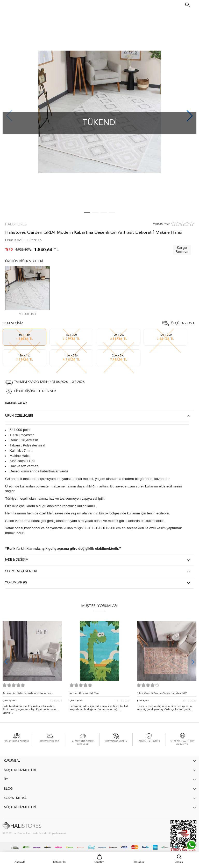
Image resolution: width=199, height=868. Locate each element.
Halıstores (16, 224)
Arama (179, 862)
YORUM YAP (161, 224)
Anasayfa (20, 862)
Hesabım (139, 862)
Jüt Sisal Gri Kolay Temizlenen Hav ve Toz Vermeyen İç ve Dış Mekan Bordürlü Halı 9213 (30, 694)
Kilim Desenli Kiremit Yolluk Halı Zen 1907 (162, 693)
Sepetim (99, 862)
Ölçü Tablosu (182, 323)
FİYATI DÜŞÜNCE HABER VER (35, 391)
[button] (193, 662)
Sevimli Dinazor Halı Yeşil (85, 693)
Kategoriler (60, 862)
